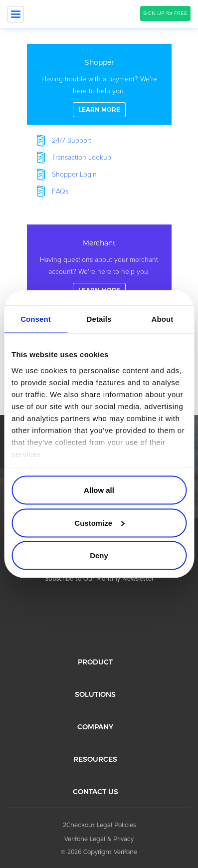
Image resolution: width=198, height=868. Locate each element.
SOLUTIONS (95, 694)
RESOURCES (95, 759)
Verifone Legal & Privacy (99, 839)
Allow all (99, 490)
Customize (99, 523)
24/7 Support (72, 141)
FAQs (60, 192)
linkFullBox (99, 84)
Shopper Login (74, 175)
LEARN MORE (99, 109)
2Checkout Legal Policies (99, 825)
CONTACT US (96, 792)
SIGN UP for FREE (165, 13)
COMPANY (95, 727)
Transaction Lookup (82, 158)
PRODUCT (95, 662)
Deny (99, 555)
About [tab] (163, 319)
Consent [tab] (36, 319)
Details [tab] (99, 319)
